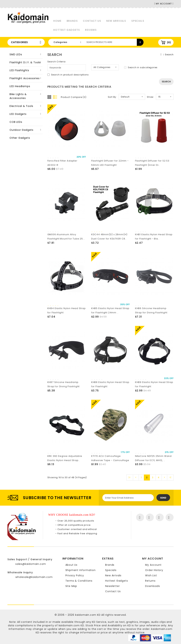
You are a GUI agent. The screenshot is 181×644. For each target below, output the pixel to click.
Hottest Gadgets (66, 30)
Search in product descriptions (68, 75)
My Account (153, 565)
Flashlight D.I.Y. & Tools (25, 62)
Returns (150, 581)
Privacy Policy (75, 575)
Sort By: (112, 97)
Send (163, 498)
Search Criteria (56, 62)
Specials (138, 21)
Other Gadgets (20, 138)
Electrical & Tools (21, 106)
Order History (154, 570)
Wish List (151, 575)
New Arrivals (116, 21)
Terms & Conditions (79, 581)
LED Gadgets (18, 114)
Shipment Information (81, 570)
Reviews (91, 30)
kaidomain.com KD (88, 615)
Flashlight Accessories (25, 78)
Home (57, 21)
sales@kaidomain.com (31, 564)
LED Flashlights (19, 70)
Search (169, 55)
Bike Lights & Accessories (18, 96)
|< (130, 477)
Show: (151, 97)
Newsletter (112, 586)
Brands (72, 21)
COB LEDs (16, 122)
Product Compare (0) (74, 97)
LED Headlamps (20, 86)
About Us (71, 565)
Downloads (152, 586)
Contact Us (92, 21)
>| (170, 477)
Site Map (71, 586)
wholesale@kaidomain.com (34, 577)
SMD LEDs (16, 54)
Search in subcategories (141, 67)
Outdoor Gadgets (21, 130)
